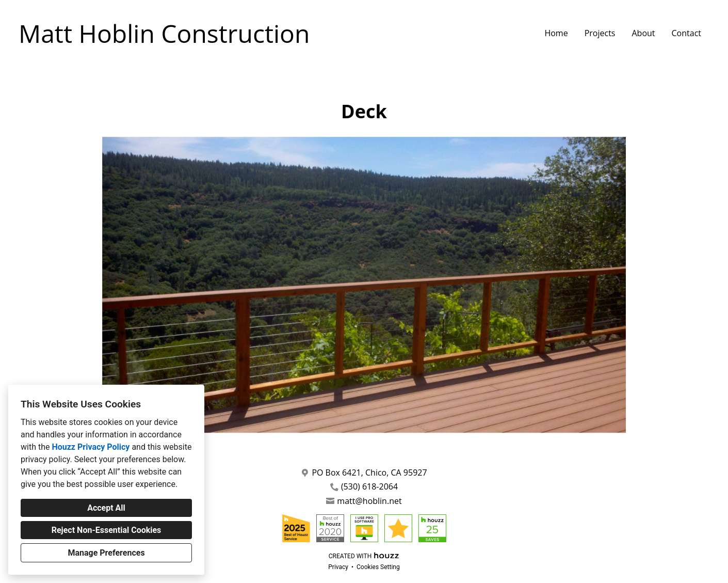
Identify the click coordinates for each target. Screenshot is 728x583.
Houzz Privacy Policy (91, 447)
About (643, 33)
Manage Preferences (106, 553)
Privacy (338, 567)
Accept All (106, 508)
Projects (600, 33)
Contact (686, 33)
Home (556, 33)
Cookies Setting (378, 567)
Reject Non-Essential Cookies (107, 530)
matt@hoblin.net (369, 501)
